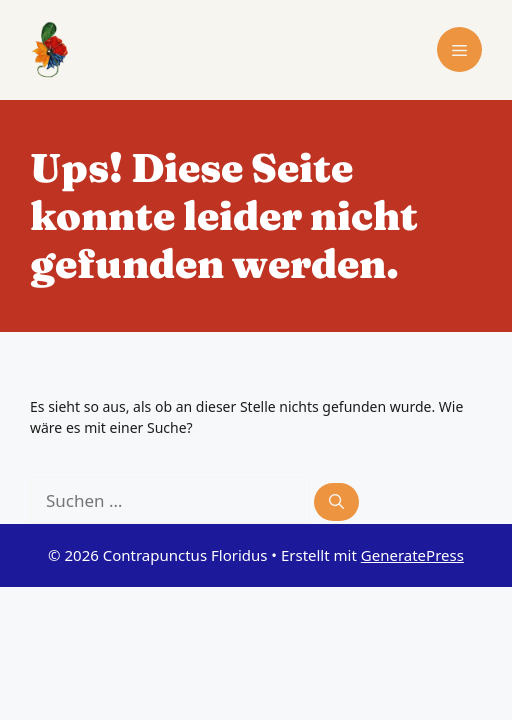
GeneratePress (412, 555)
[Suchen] (336, 502)
